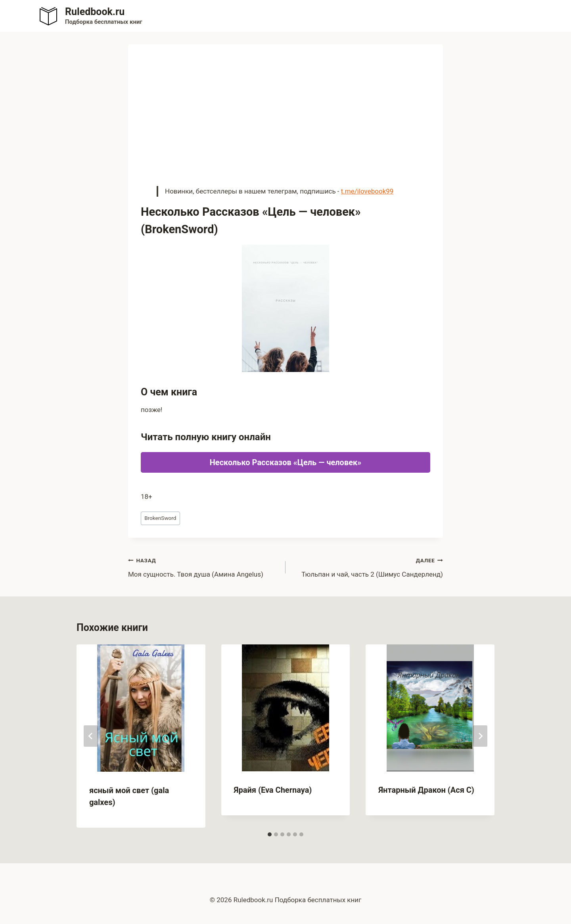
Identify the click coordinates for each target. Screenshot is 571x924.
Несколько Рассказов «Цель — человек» (286, 462)
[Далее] (480, 736)
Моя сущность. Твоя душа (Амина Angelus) (203, 566)
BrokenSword (160, 518)
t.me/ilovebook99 (367, 191)
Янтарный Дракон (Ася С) (426, 790)
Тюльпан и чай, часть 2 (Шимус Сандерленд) (368, 566)
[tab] (270, 834)
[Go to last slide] (91, 736)
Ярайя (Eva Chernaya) (273, 790)
